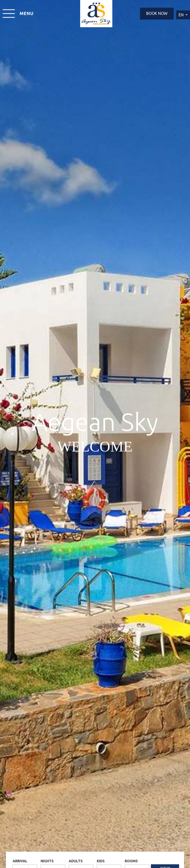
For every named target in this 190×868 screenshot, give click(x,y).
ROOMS (131, 861)
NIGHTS (47, 861)
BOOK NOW (157, 13)
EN (182, 15)
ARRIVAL (20, 861)
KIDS (101, 861)
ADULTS (76, 861)
